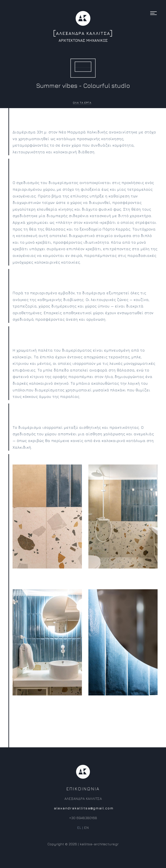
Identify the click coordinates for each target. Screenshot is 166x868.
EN (86, 831)
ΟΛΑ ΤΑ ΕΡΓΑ (82, 102)
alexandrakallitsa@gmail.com (84, 812)
